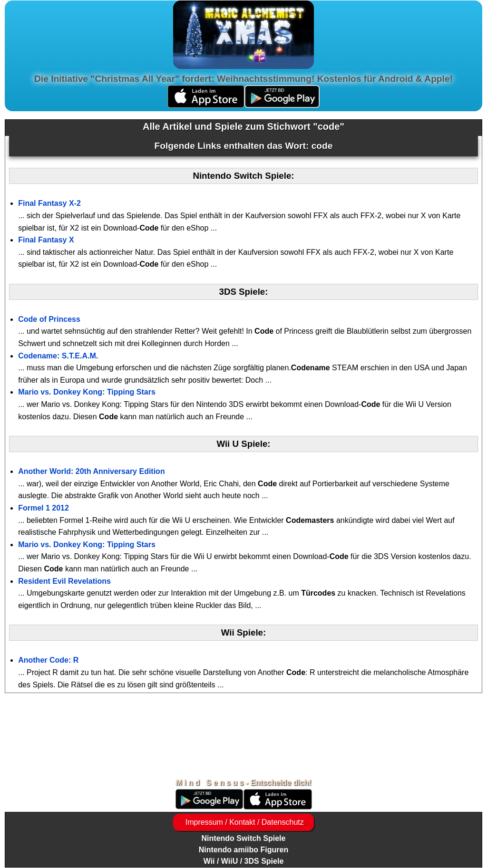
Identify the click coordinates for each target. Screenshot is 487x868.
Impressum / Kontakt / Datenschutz (243, 822)
